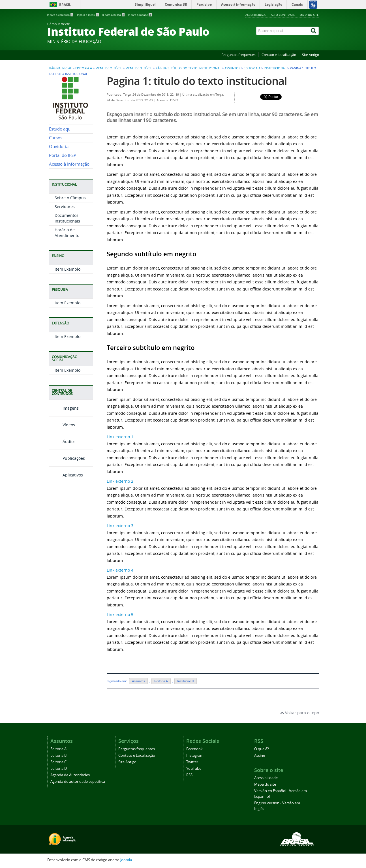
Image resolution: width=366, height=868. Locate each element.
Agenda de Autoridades (70, 775)
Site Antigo (311, 55)
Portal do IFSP (63, 155)
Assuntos (232, 68)
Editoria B (58, 755)
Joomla (126, 860)
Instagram (195, 755)
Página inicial (61, 68)
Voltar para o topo (300, 713)
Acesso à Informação (69, 164)
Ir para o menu (88, 15)
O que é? (262, 749)
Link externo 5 (120, 614)
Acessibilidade (256, 15)
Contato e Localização (279, 55)
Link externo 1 (120, 437)
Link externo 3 (120, 526)
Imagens (64, 408)
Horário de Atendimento (67, 233)
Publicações (67, 458)
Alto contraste (283, 15)
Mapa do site (309, 15)
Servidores (65, 207)
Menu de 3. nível (139, 68)
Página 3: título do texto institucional (188, 68)
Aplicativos (66, 475)
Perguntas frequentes (238, 55)
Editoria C (58, 762)
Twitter (192, 762)
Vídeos (62, 425)
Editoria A (84, 68)
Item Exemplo (68, 269)
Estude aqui (60, 129)
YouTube (194, 768)
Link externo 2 (120, 481)
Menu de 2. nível (109, 68)
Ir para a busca (114, 15)
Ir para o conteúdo (61, 15)
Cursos (56, 138)
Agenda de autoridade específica (78, 782)
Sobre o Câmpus (70, 198)
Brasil (65, 5)
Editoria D (59, 768)
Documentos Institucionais (67, 218)
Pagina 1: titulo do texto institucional (197, 81)
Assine (260, 755)
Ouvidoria (59, 147)
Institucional (275, 68)
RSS (189, 775)
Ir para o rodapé (140, 15)
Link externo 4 (120, 570)
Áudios (62, 442)
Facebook (194, 749)
